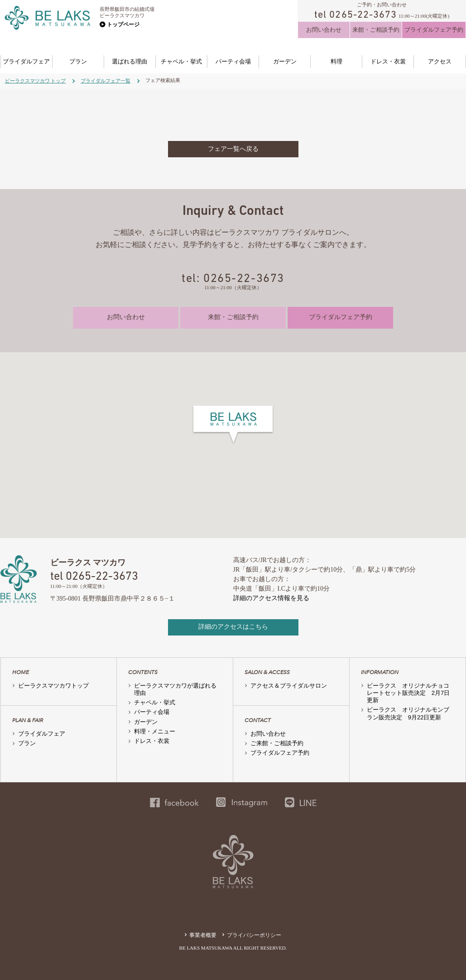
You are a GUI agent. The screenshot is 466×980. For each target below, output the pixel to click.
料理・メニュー (155, 731)
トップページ (123, 24)
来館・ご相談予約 (376, 30)
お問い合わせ (324, 30)
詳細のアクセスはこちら (233, 627)
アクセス (440, 61)
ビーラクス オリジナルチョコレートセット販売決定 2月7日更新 (408, 693)
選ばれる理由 (130, 61)
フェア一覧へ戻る (233, 149)
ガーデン (285, 61)
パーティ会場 (233, 61)
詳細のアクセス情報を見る (271, 598)
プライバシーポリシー (254, 935)
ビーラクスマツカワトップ (53, 686)
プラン (78, 61)
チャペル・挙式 (181, 61)
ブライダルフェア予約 (434, 30)
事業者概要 (203, 935)
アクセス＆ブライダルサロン (289, 686)
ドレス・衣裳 (388, 61)
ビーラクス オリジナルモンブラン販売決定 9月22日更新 (408, 713)
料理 (336, 61)
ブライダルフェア (26, 61)
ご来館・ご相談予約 (277, 743)
